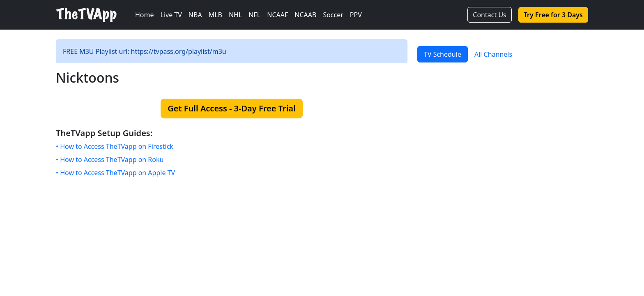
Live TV (171, 15)
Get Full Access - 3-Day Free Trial (231, 108)
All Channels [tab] (493, 54)
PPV (356, 15)
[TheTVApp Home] (94, 15)
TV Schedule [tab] (443, 54)
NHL (235, 15)
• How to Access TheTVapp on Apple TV (115, 173)
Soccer (333, 15)
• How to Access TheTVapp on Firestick (115, 146)
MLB (215, 15)
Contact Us (489, 15)
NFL (254, 15)
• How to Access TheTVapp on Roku (110, 160)
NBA (195, 15)
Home (145, 15)
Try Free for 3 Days (553, 15)
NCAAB (305, 15)
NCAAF (277, 15)
